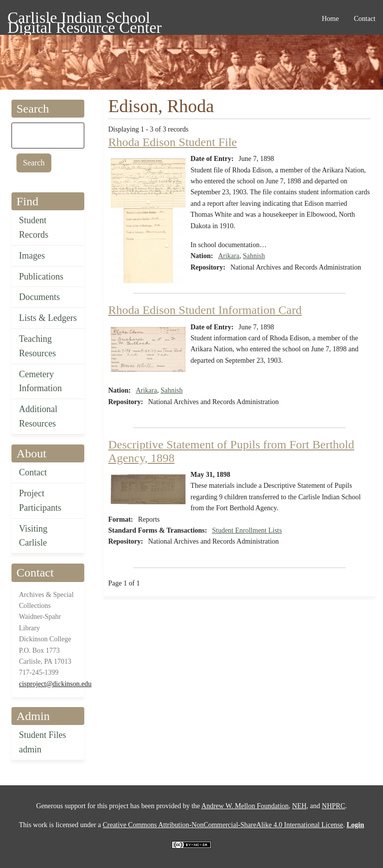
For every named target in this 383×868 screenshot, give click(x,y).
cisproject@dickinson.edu (55, 684)
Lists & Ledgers (48, 318)
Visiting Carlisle (33, 536)
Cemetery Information (40, 381)
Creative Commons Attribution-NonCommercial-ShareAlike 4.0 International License (223, 825)
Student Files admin (43, 742)
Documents (39, 297)
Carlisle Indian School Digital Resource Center (85, 19)
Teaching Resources (37, 346)
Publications (41, 277)
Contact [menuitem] (365, 19)
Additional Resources (38, 416)
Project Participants (40, 501)
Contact (33, 472)
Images (32, 256)
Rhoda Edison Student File (173, 142)
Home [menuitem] (330, 19)
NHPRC (333, 806)
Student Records (34, 227)
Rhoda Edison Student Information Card (205, 310)
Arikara (229, 256)
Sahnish (254, 256)
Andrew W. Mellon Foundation (245, 806)
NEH (299, 806)
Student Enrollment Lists (247, 530)
